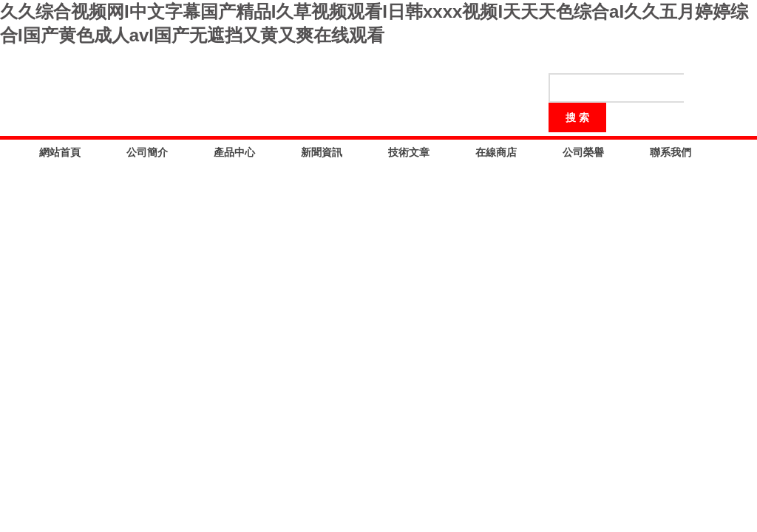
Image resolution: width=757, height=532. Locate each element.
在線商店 (496, 152)
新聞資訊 (322, 152)
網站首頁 (60, 152)
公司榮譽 (583, 152)
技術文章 (409, 152)
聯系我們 (671, 152)
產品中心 (234, 152)
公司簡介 (147, 152)
